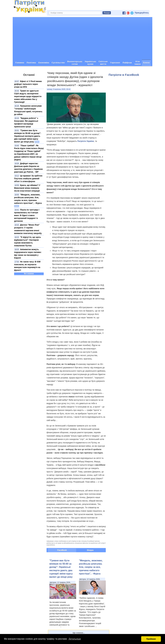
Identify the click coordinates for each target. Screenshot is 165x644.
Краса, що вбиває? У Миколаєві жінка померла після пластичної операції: (27, 188)
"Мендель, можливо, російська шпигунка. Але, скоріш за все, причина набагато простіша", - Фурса (91, 567)
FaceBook (62, 550)
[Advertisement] (82, 38)
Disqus (90, 550)
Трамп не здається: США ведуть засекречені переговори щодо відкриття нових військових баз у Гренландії (28, 96)
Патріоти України (86, 141)
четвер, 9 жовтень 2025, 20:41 (59, 89)
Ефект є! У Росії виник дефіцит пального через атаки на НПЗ (28, 84)
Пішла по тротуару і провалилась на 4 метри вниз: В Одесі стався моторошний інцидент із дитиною (27, 215)
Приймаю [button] (151, 639)
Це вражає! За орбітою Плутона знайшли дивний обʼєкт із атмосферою (28, 179)
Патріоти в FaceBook (124, 75)
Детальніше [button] (75, 639)
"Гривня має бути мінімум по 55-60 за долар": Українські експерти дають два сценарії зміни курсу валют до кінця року (28, 136)
